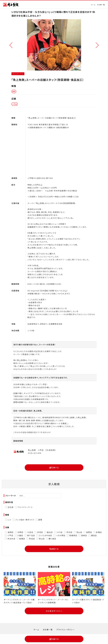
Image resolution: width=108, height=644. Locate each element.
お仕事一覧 (101, 5)
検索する (54, 549)
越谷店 (50, 532)
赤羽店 (40, 532)
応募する (54, 468)
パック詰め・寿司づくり (25, 520)
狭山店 (42, 539)
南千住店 (31, 535)
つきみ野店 (61, 535)
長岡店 (11, 532)
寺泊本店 (11, 539)
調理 (40, 520)
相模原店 (73, 535)
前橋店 (99, 532)
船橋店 (22, 539)
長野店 (89, 532)
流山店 (79, 532)
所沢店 (70, 532)
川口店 (60, 532)
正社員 (11, 507)
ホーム (93, 5)
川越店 (20, 535)
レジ (10, 520)
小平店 (10, 535)
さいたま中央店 (45, 535)
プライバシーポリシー (65, 630)
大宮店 (30, 532)
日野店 (21, 532)
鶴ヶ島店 (52, 539)
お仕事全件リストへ (54, 611)
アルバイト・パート (25, 507)
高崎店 (84, 535)
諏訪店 (94, 535)
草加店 (32, 539)
